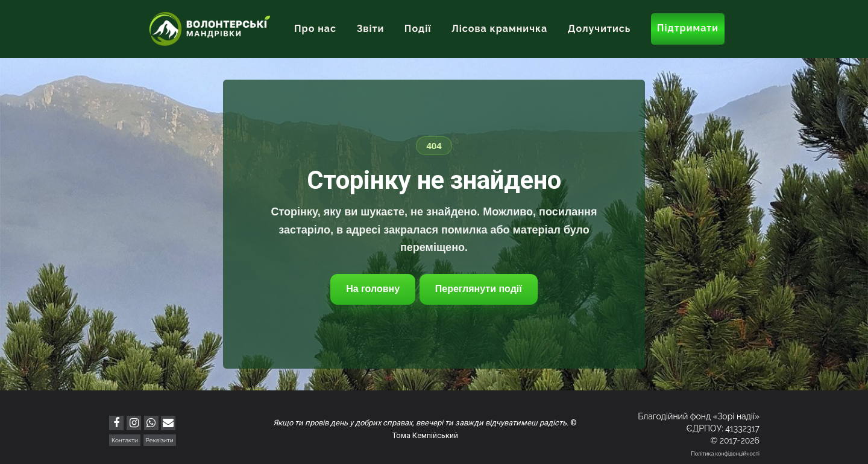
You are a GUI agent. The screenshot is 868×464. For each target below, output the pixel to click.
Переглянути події (479, 289)
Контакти (125, 440)
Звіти (371, 29)
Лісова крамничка (499, 29)
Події (418, 29)
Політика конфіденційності (725, 454)
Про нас (315, 29)
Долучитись (599, 29)
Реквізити (160, 440)
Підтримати (688, 28)
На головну (373, 289)
